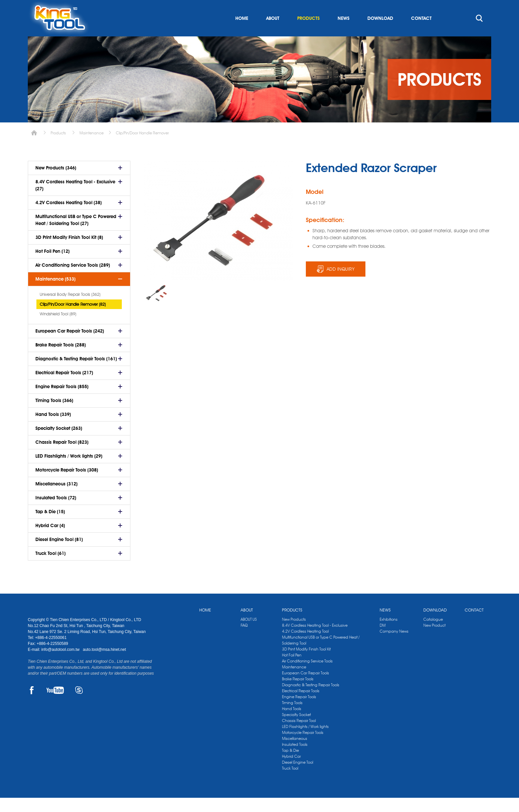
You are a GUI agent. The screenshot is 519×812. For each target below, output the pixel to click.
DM (383, 639)
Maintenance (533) (55, 293)
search (479, 32)
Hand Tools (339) (53, 429)
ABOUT (273, 32)
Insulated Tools (295, 759)
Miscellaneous (295, 753)
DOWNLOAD (380, 32)
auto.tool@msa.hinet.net (104, 664)
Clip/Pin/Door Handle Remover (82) (73, 318)
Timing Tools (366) (54, 415)
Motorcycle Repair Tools (303, 747)
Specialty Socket (296, 729)
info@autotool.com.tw (61, 664)
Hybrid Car (291, 770)
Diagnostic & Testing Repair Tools (311, 699)
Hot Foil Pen (292, 669)
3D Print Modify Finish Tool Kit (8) (69, 251)
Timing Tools (292, 717)
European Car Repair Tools (306, 687)
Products (58, 147)
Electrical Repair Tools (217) (64, 387)
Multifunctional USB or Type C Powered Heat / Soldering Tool (321, 654)
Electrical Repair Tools (301, 705)
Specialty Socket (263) (59, 442)
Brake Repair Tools (298, 693)
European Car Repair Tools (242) (70, 345)
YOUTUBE (55, 704)
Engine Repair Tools (299, 711)
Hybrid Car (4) (50, 540)
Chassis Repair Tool (299, 735)
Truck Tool (290, 782)
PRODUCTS (308, 32)
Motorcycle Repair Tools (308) (67, 484)
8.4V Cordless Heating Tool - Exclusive (315, 639)
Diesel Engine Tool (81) (59, 554)
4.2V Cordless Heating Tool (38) (69, 217)
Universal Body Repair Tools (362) (70, 308)
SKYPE (79, 704)
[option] (157, 307)
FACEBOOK (32, 704)
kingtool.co (482, 7)
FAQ (244, 639)
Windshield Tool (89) (58, 328)
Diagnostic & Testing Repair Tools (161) (76, 373)
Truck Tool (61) (50, 567)
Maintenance (92, 147)
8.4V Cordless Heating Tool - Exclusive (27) (75, 199)
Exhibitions (389, 633)
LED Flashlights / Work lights (305, 741)
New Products (294, 633)
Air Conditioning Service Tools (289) (73, 279)
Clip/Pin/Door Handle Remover (142, 147)
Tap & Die (290, 765)
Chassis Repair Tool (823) (62, 456)
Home (34, 147)
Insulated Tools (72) (56, 512)
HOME (242, 32)
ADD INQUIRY (341, 283)
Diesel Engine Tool (298, 776)
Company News (394, 645)
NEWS (344, 32)
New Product (434, 639)
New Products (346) (56, 182)
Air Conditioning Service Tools (307, 675)
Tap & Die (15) (50, 526)
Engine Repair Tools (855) (62, 401)
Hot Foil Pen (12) (52, 265)
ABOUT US (249, 633)
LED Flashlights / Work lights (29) (69, 470)
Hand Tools (292, 723)
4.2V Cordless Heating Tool (305, 645)
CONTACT (421, 32)
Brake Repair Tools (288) (61, 359)
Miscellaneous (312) (56, 498)
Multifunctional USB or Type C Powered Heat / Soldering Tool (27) (76, 234)
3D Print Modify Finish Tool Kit (306, 663)
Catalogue (433, 633)
